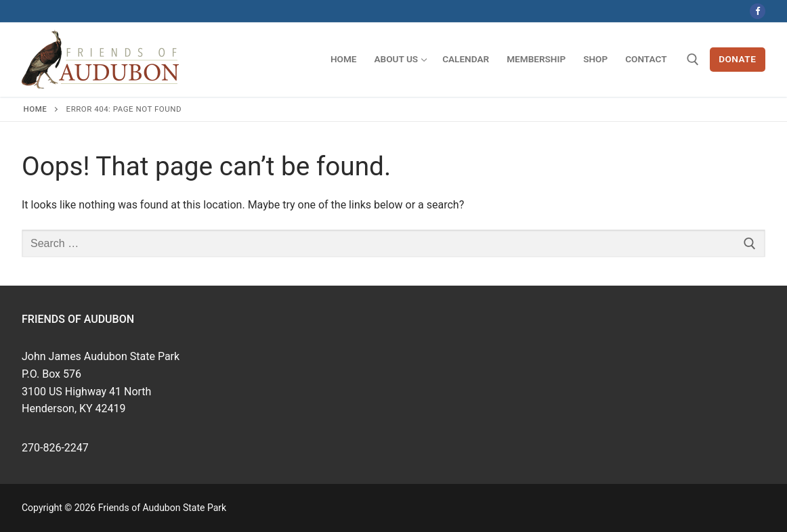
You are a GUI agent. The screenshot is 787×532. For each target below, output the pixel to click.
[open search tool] (693, 60)
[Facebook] (758, 11)
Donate (737, 59)
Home (36, 109)
